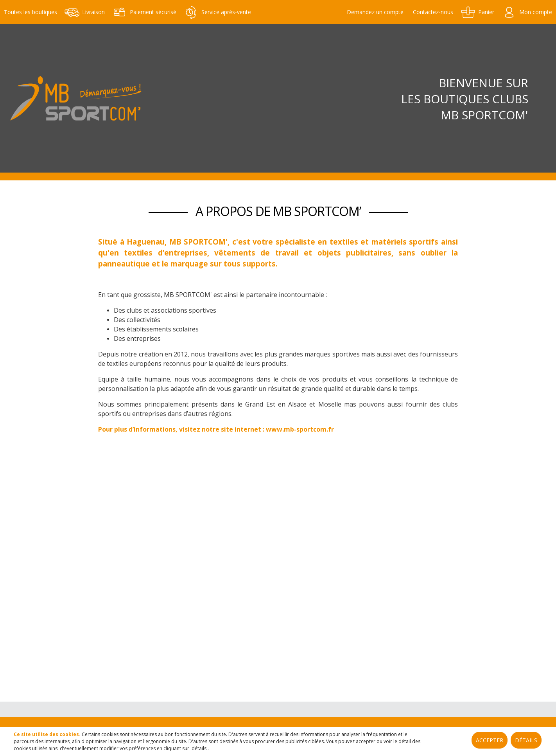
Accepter (490, 740)
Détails (526, 740)
